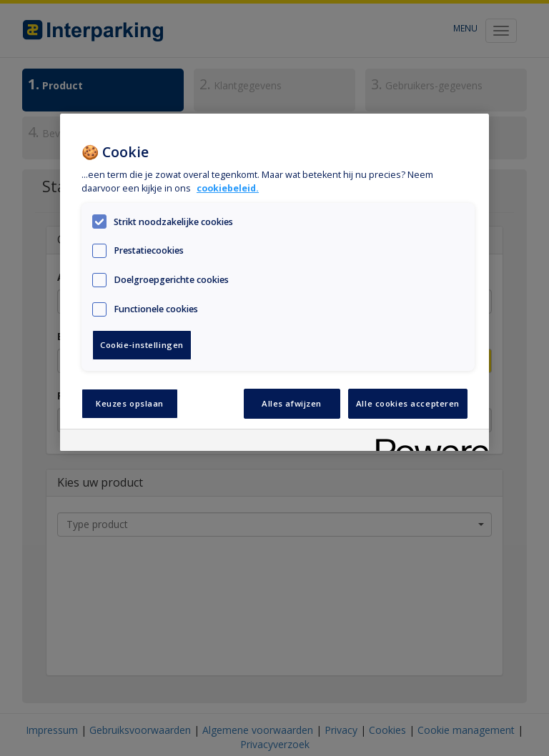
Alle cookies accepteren (408, 403)
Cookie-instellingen (142, 345)
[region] (274, 283)
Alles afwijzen (292, 403)
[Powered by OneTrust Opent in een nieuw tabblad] (427, 442)
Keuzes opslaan (130, 403)
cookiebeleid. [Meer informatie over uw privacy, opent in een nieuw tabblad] (228, 188)
